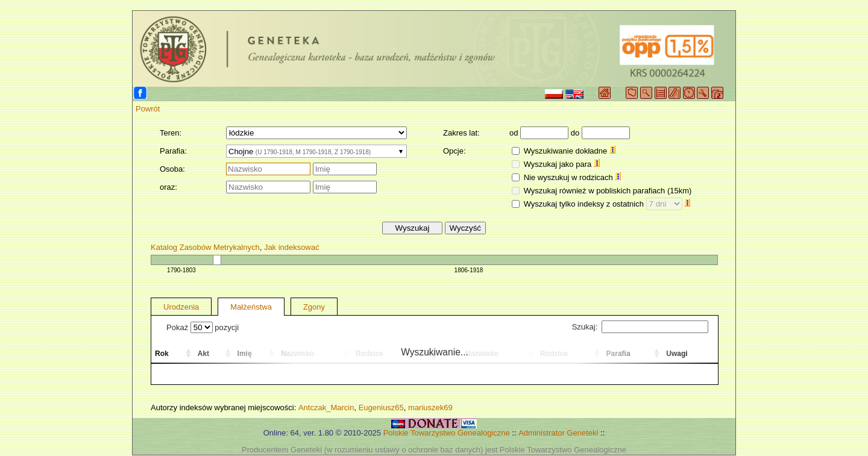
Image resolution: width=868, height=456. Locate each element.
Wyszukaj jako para (562, 164)
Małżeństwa (251, 307)
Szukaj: (640, 327)
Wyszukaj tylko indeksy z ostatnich (607, 204)
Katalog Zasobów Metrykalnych (205, 247)
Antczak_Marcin (326, 408)
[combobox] (316, 151)
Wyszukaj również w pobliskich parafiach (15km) (608, 191)
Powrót (148, 109)
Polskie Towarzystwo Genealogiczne (447, 433)
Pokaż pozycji (203, 327)
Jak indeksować (292, 247)
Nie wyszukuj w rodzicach (573, 177)
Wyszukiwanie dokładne (570, 151)
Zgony (314, 307)
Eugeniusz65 (381, 408)
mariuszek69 (430, 408)
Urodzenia (181, 307)
